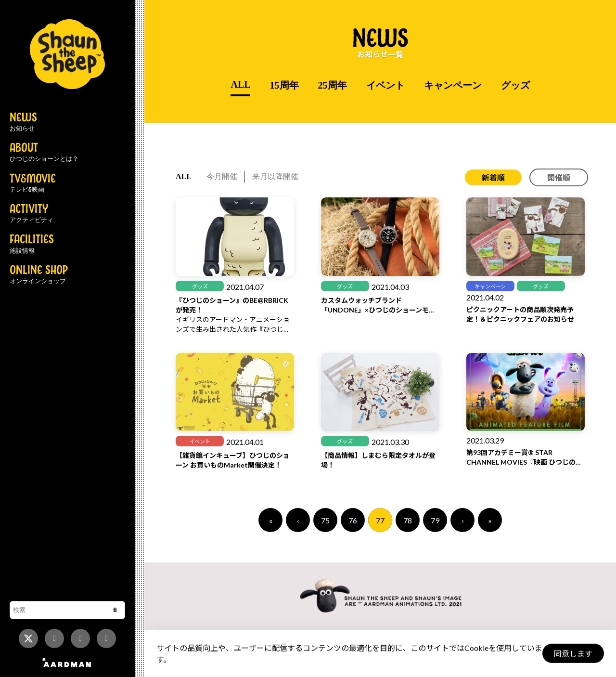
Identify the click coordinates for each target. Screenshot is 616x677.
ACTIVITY (32, 214)
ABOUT (44, 153)
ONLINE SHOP (39, 275)
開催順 (559, 177)
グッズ (515, 85)
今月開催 (222, 176)
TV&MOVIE (33, 183)
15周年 (284, 85)
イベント (385, 85)
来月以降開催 (275, 176)
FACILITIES (32, 244)
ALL (240, 84)
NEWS (23, 122)
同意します (573, 654)
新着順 (493, 177)
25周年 (333, 85)
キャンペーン (453, 85)
